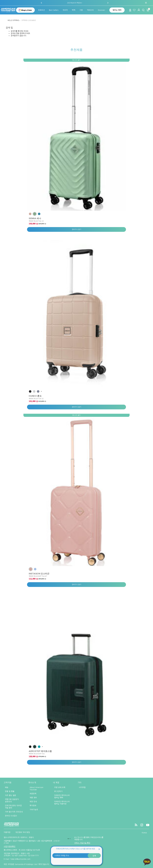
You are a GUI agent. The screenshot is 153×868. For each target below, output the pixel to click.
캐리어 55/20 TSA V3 (36, 221)
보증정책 (33, 794)
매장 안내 (33, 802)
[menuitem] (41, 10)
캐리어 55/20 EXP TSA (37, 754)
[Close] (99, 849)
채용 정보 (33, 798)
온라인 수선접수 (11, 816)
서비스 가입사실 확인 (82, 843)
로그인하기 (58, 791)
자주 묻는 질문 (11, 795)
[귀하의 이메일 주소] (76, 856)
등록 (94, 856)
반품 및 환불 (10, 791)
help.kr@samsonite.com (20, 859)
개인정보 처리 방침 (23, 832)
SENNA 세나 (35, 218)
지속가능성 (34, 810)
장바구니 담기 (77, 229)
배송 (7, 787)
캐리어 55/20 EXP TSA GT (38, 576)
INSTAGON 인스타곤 (39, 573)
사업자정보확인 (10, 846)
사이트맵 (82, 787)
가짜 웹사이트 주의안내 (14, 812)
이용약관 (7, 832)
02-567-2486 (17, 856)
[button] (41, 3)
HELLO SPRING (14, 21)
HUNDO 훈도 (35, 396)
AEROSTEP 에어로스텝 (40, 751)
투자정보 (33, 806)
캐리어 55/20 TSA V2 (36, 399)
